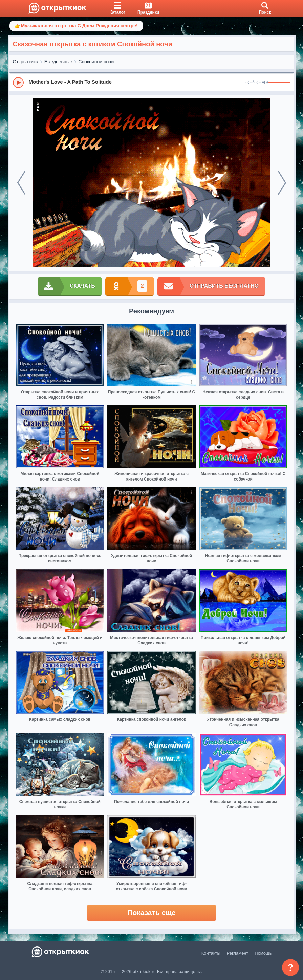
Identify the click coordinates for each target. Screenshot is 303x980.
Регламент (238, 953)
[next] (282, 183)
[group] (152, 82)
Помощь (263, 953)
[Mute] (265, 83)
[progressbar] (279, 83)
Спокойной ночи (96, 62)
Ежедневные (58, 62)
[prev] (21, 183)
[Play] (18, 83)
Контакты (211, 953)
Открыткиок (26, 62)
